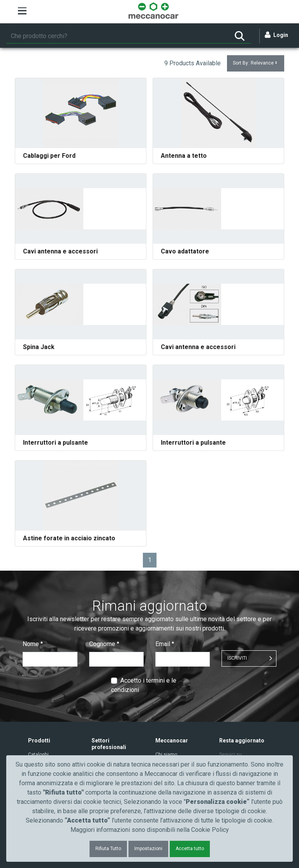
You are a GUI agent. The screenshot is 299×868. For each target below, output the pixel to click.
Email (165, 644)
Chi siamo (166, 754)
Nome (33, 644)
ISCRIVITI (237, 658)
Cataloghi (38, 754)
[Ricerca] (117, 36)
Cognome (104, 644)
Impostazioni (148, 849)
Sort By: (256, 63)
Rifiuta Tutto (108, 849)
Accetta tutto (190, 849)
